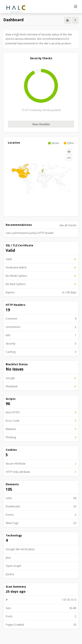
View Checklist (41, 124)
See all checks (68, 225)
